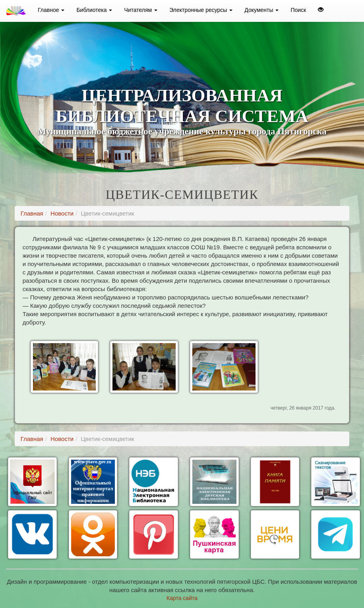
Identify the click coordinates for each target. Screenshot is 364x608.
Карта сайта (182, 598)
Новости (62, 213)
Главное (51, 10)
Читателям (141, 10)
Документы (261, 10)
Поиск (298, 10)
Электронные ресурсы (201, 10)
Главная (32, 213)
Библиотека (94, 10)
